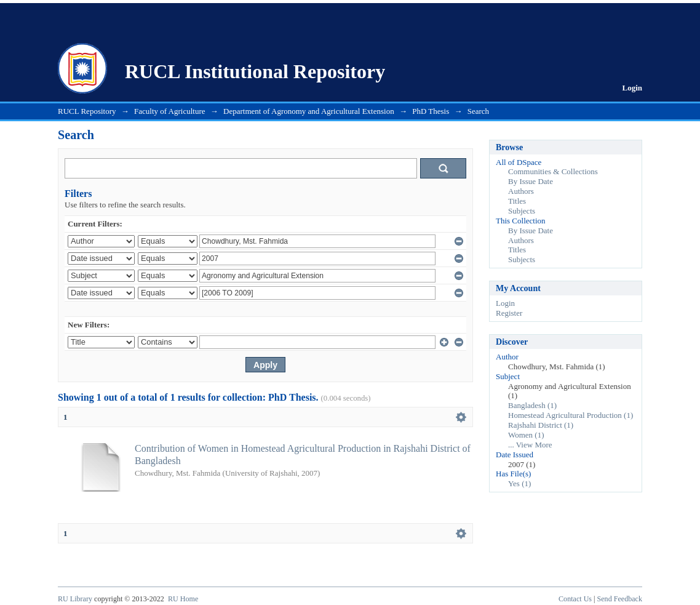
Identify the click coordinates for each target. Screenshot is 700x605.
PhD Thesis (431, 111)
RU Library (75, 599)
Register (509, 313)
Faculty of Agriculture (170, 111)
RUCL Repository (87, 111)
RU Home (183, 599)
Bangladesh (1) (532, 405)
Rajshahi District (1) (541, 425)
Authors (521, 191)
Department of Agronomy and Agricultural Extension (309, 111)
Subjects (522, 211)
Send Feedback (620, 599)
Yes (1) (519, 483)
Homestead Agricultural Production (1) (571, 415)
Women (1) (526, 435)
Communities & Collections (553, 171)
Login (632, 88)
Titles (517, 201)
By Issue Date (531, 181)
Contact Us (575, 599)
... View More (530, 445)
